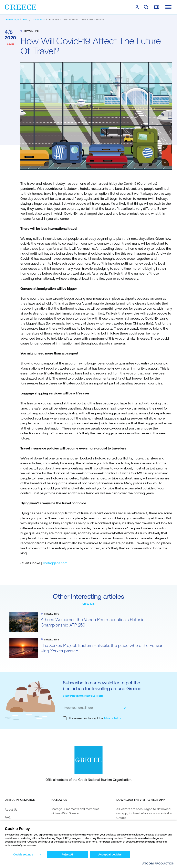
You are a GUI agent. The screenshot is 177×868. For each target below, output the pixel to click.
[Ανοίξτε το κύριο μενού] (168, 7)
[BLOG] (26, 19)
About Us (11, 810)
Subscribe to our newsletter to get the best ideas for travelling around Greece (102, 686)
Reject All (68, 854)
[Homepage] (12, 19)
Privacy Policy (112, 718)
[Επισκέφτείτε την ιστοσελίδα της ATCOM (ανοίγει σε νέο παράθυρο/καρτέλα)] (158, 863)
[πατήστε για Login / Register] (137, 7)
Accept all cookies (110, 854)
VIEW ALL (88, 604)
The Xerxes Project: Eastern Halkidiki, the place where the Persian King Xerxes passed (102, 648)
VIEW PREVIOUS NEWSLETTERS (83, 696)
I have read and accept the (92, 718)
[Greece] (20, 7)
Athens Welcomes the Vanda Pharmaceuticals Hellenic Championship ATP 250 (93, 622)
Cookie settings (23, 854)
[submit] (125, 708)
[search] (146, 7)
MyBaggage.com (55, 563)
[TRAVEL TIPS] (39, 19)
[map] (157, 7)
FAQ (8, 817)
